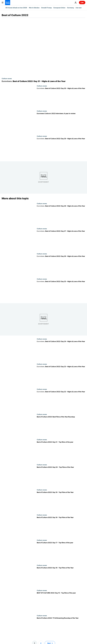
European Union (59, 8)
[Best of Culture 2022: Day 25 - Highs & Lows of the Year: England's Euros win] (61, 291)
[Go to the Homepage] (8, 3)
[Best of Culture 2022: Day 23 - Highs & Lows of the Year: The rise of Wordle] (61, 376)
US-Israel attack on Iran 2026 (16, 8)
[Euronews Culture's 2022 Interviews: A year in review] (61, 123)
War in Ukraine (34, 8)
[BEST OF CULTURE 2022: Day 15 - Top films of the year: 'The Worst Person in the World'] (61, 602)
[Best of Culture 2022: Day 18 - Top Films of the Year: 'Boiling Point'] (61, 527)
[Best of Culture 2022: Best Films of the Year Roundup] (61, 426)
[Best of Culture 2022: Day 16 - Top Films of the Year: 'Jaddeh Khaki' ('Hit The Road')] (61, 577)
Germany (71, 8)
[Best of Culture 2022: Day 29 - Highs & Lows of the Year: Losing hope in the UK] (61, 148)
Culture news (7, 78)
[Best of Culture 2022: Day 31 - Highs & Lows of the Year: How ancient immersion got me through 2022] (43, 81)
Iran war (79, 8)
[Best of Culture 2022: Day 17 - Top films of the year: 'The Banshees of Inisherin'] (61, 552)
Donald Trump (47, 8)
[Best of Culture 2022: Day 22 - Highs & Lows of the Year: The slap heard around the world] (61, 401)
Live (82, 2)
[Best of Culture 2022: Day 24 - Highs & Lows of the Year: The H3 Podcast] (61, 351)
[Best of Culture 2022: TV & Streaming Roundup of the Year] (61, 627)
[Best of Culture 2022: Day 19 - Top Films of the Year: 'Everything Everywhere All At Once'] (61, 501)
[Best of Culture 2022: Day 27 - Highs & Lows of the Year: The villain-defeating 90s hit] (61, 240)
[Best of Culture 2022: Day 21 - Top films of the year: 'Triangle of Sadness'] (61, 451)
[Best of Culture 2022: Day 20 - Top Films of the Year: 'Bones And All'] (61, 476)
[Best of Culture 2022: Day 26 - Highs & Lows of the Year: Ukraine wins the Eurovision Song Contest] (61, 265)
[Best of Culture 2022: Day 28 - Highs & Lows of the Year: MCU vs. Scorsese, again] (61, 215)
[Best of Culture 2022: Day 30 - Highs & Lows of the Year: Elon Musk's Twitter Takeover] (61, 98)
